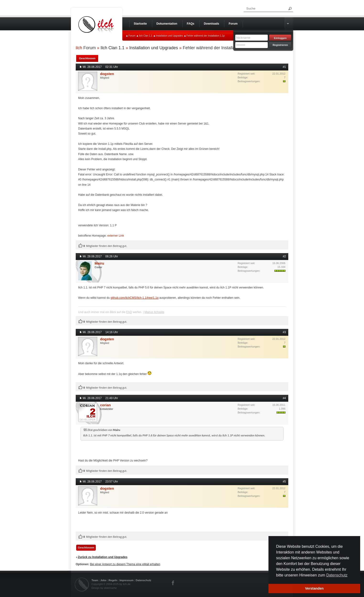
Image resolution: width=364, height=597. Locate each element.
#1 (284, 67)
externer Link (116, 236)
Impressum (126, 580)
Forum (132, 36)
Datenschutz (143, 580)
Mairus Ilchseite (154, 312)
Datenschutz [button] (337, 575)
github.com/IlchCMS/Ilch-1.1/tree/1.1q (135, 298)
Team (95, 580)
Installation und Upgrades (169, 36)
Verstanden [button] (314, 588)
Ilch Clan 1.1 (146, 36)
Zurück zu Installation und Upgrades (103, 557)
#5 (284, 482)
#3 (284, 332)
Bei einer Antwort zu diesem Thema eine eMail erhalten (125, 564)
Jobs (103, 580)
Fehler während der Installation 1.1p (206, 36)
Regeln (113, 580)
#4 (284, 398)
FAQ (129, 312)
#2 (284, 256)
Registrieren (280, 45)
